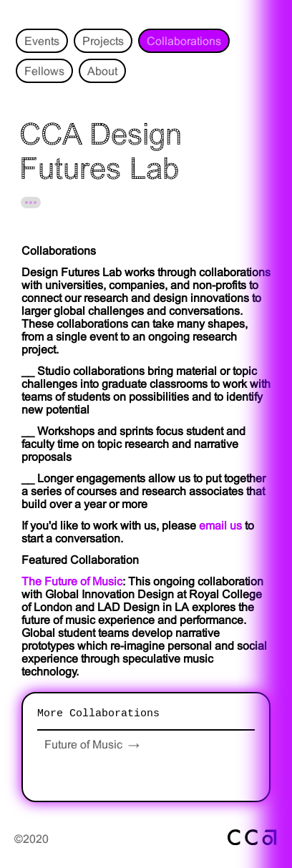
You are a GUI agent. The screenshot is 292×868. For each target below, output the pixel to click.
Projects (103, 41)
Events (42, 41)
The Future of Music (72, 581)
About (102, 71)
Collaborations (184, 41)
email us (220, 525)
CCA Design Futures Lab (101, 151)
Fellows (44, 71)
